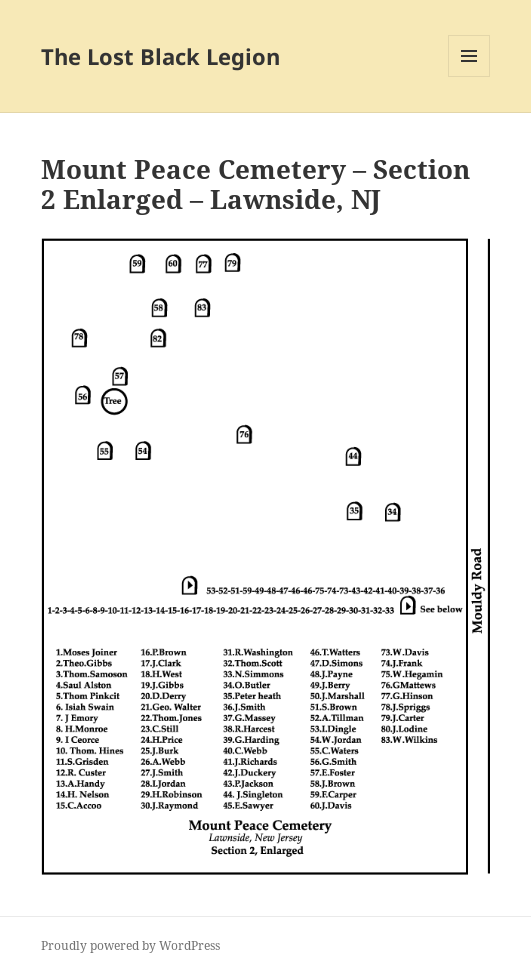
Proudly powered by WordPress (130, 945)
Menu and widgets (469, 76)
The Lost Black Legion (160, 56)
